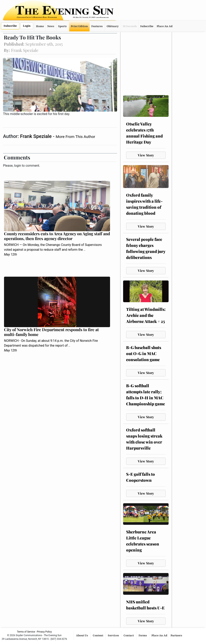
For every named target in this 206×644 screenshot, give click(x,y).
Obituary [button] (113, 26)
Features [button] (97, 26)
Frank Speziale (37, 136)
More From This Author (75, 137)
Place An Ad (165, 26)
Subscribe (10, 26)
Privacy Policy (44, 632)
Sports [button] (62, 26)
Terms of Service (26, 632)
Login (27, 26)
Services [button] (114, 635)
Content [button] (98, 635)
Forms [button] (143, 635)
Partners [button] (177, 635)
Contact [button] (129, 635)
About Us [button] (82, 635)
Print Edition (79, 26)
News (51, 26)
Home (40, 26)
